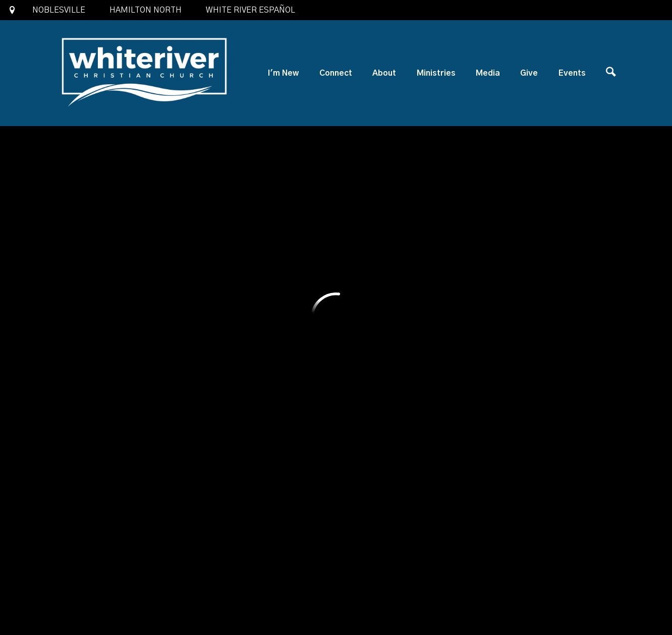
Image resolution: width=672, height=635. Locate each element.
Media (488, 73)
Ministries (436, 73)
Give (529, 73)
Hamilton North (146, 10)
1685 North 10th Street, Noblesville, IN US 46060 (292, 529)
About (384, 73)
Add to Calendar (126, 191)
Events (572, 73)
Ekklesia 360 (336, 607)
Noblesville (59, 10)
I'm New (283, 73)
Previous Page (507, 388)
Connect (336, 73)
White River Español (250, 10)
